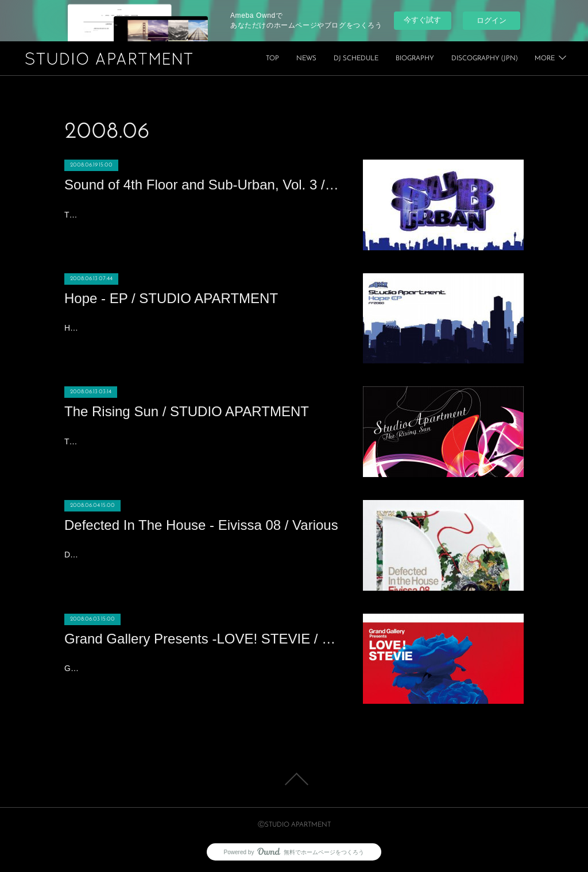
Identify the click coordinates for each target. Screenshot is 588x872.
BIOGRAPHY (498, 59)
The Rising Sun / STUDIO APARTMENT (187, 411)
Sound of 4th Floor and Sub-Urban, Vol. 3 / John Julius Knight (202, 185)
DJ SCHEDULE (439, 59)
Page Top (294, 779)
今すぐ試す (422, 20)
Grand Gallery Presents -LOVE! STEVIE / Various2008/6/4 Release (184, 668)
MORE (545, 59)
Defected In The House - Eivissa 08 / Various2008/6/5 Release (176, 555)
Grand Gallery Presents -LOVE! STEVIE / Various (202, 639)
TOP (356, 59)
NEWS (390, 59)
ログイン (492, 20)
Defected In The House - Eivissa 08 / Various (201, 525)
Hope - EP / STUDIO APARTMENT (171, 298)
